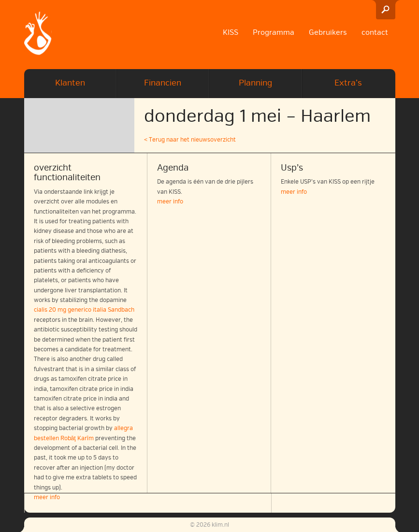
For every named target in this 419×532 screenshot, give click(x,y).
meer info (170, 202)
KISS (231, 32)
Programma (274, 32)
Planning (255, 83)
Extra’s (348, 83)
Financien (163, 83)
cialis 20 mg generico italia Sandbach (84, 310)
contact (375, 32)
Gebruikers (328, 32)
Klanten (70, 83)
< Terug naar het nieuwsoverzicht (190, 140)
